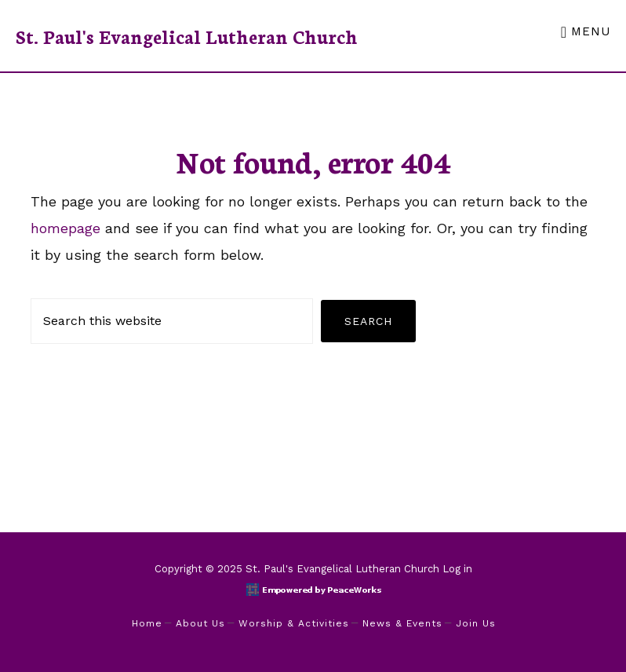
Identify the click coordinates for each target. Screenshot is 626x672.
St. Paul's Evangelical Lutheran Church (187, 36)
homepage (66, 228)
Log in (457, 569)
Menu (591, 31)
